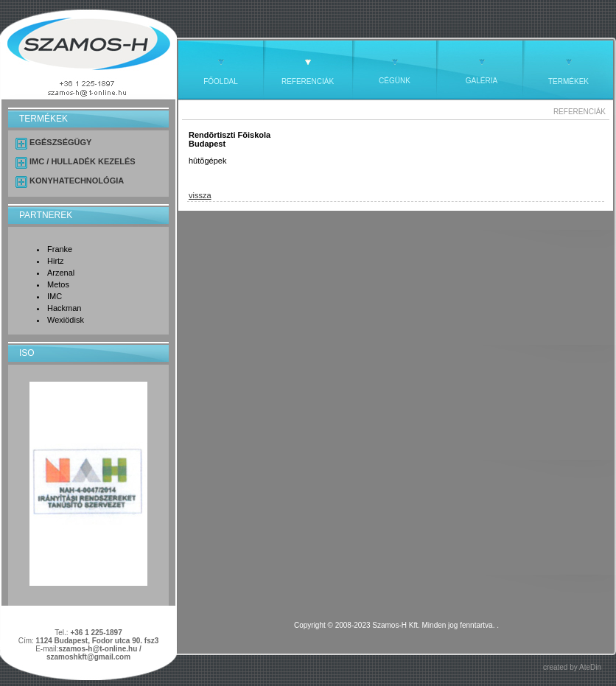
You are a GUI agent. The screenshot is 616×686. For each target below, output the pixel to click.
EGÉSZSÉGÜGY (60, 142)
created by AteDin (572, 667)
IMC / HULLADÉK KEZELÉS (83, 161)
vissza (200, 195)
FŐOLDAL (221, 81)
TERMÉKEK (568, 81)
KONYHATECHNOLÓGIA (77, 181)
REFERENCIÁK (308, 81)
